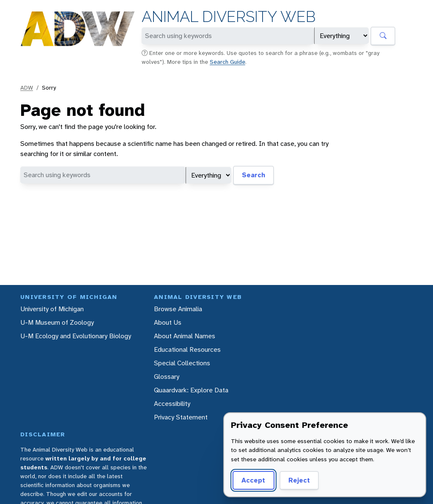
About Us (168, 322)
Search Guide (227, 62)
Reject (296, 480)
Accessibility (172, 404)
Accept (252, 480)
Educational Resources (187, 349)
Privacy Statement (181, 417)
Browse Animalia (178, 309)
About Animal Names (185, 336)
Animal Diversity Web (229, 17)
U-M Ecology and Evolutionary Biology (76, 336)
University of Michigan (52, 309)
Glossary (167, 377)
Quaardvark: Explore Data (191, 390)
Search (253, 175)
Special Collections (182, 363)
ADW (27, 88)
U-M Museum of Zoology (57, 322)
